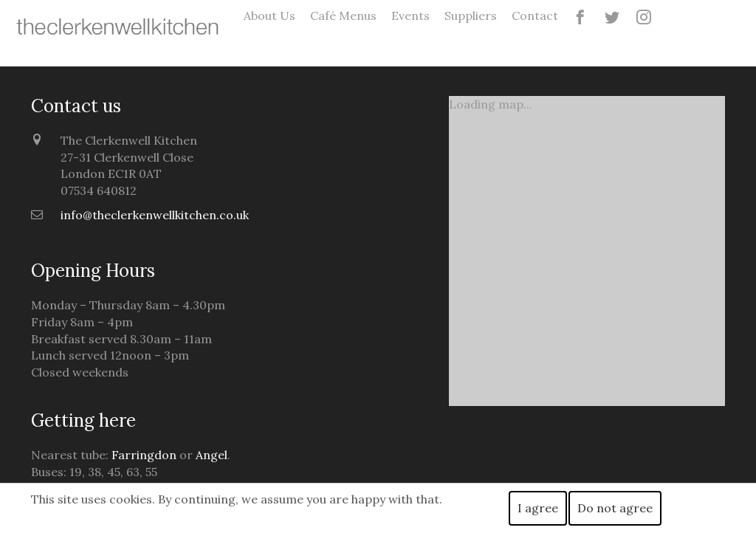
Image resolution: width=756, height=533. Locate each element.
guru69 (747, 8)
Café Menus (343, 16)
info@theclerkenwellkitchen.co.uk (155, 215)
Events (410, 16)
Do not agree (615, 508)
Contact (535, 16)
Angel (212, 455)
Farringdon (144, 455)
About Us (269, 16)
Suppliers (471, 16)
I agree (538, 508)
